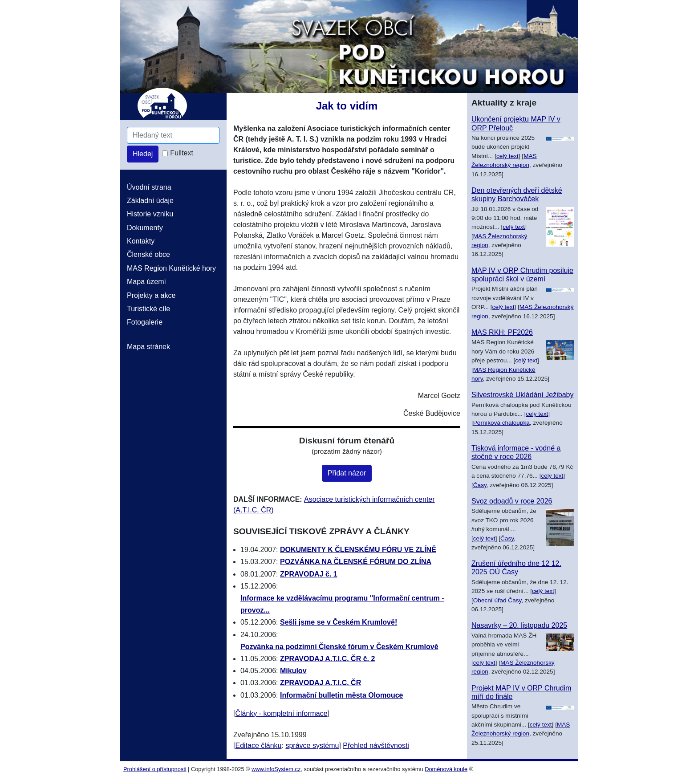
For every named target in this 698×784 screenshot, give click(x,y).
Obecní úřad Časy (497, 600)
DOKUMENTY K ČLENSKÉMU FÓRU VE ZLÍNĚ (358, 550)
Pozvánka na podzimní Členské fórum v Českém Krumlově (339, 647)
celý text (507, 156)
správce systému (312, 745)
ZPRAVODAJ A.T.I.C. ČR (321, 683)
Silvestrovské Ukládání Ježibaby (522, 395)
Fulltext (182, 153)
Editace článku (258, 745)
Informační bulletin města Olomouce (342, 695)
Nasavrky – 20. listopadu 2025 (519, 625)
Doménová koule (446, 769)
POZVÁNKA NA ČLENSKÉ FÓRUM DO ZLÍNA (356, 562)
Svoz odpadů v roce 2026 (512, 501)
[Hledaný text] (173, 135)
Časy (480, 485)
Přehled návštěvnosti (376, 745)
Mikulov (293, 671)
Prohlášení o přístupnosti (155, 769)
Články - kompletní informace (281, 713)
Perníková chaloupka (501, 423)
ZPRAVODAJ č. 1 (309, 574)
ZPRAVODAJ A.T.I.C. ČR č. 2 (327, 659)
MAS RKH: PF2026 (502, 332)
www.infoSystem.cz (276, 769)
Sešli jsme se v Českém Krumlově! (339, 622)
